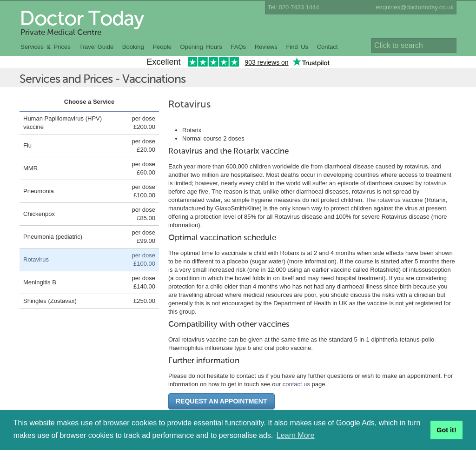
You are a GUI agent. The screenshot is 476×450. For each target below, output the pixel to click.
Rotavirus (36, 259)
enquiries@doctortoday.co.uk (415, 7)
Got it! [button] (446, 430)
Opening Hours (201, 47)
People (162, 47)
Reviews (266, 47)
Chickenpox (39, 214)
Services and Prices (66, 80)
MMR (30, 168)
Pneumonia (39, 191)
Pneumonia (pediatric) (53, 237)
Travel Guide (96, 47)
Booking (133, 47)
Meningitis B (40, 282)
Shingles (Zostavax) (50, 301)
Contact (327, 47)
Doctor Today (82, 20)
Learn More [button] (296, 435)
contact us (296, 384)
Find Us (297, 47)
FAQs (239, 47)
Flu (27, 145)
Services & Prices (46, 47)
